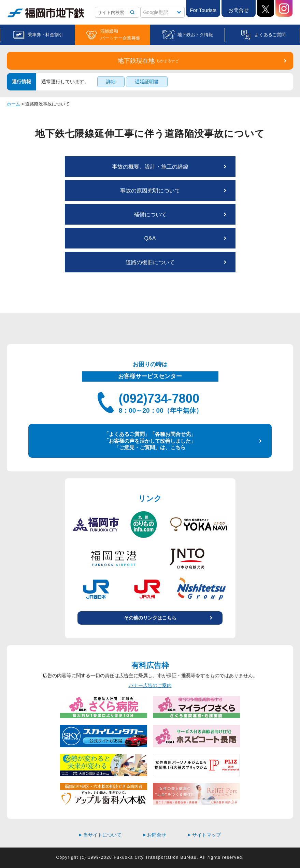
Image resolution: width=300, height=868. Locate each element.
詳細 (111, 82)
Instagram (284, 8)
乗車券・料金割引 (45, 35)
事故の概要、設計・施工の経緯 (150, 167)
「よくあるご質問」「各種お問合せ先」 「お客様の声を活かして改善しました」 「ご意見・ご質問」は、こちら (150, 441)
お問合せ (239, 10)
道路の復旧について (150, 262)
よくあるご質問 (270, 35)
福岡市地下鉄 (46, 13)
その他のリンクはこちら (150, 618)
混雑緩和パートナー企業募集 (120, 35)
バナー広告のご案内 (150, 685)
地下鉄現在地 (148, 61)
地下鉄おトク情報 (195, 35)
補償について (150, 215)
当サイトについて (100, 835)
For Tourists (203, 10)
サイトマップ (204, 835)
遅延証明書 (147, 82)
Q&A (150, 238)
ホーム (13, 104)
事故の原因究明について (150, 191)
